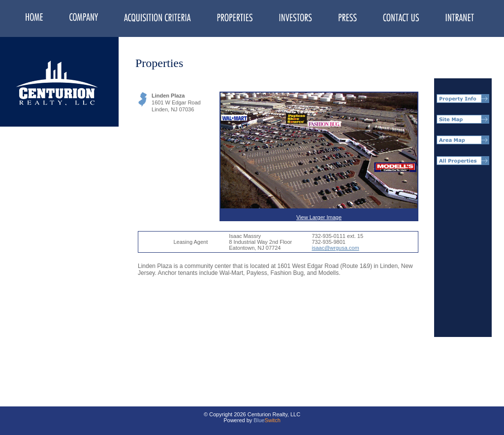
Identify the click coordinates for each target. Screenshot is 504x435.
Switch (272, 420)
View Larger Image (319, 156)
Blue (259, 420)
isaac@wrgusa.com (335, 248)
